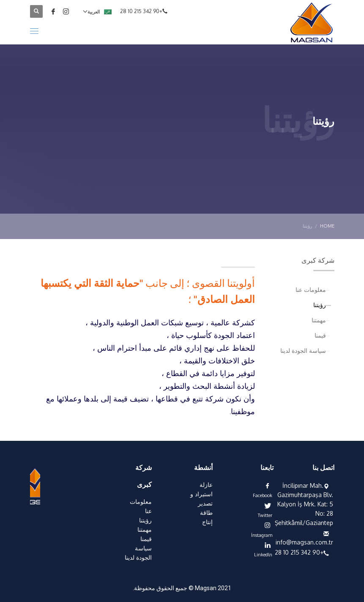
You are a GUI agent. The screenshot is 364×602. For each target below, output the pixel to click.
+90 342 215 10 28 (141, 11)
